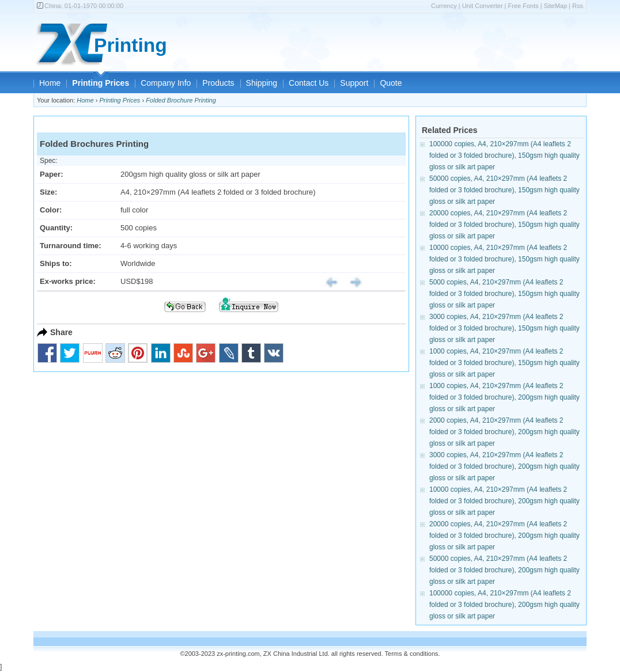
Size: (48, 192)
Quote (391, 83)
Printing (131, 45)
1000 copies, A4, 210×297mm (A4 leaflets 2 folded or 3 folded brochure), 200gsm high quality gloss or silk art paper (504, 397)
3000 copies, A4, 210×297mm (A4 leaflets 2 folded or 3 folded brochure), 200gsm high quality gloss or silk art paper (504, 466)
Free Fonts (523, 6)
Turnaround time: (71, 246)
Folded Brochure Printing (181, 100)
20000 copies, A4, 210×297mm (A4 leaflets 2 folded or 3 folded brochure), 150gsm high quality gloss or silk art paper (504, 225)
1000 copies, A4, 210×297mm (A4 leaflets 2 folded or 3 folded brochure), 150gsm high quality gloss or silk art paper (504, 363)
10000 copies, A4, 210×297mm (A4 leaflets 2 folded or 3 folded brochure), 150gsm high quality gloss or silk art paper (504, 259)
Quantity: (56, 228)
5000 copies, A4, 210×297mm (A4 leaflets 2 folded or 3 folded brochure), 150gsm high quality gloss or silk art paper (504, 294)
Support (354, 83)
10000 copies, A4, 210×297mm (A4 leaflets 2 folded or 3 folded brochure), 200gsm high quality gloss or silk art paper (504, 501)
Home (50, 83)
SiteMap (555, 6)
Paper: (51, 174)
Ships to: (56, 263)
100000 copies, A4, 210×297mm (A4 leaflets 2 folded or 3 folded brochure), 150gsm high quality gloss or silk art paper (504, 155)
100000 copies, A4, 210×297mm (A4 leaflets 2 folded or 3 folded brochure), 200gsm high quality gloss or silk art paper (504, 605)
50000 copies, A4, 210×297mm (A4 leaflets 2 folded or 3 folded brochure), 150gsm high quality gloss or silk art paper (504, 190)
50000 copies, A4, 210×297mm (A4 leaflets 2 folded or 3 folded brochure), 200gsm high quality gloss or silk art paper (504, 570)
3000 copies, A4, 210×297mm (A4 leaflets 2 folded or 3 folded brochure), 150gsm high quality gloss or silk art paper (504, 328)
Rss (578, 6)
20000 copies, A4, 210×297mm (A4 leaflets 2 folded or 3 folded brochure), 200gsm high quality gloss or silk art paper (504, 536)
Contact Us (309, 83)
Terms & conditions (412, 654)
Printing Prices (101, 83)
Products (218, 83)
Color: (51, 210)
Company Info (166, 83)
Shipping (262, 83)
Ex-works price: (68, 281)
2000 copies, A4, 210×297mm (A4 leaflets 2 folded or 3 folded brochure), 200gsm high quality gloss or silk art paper (504, 432)
